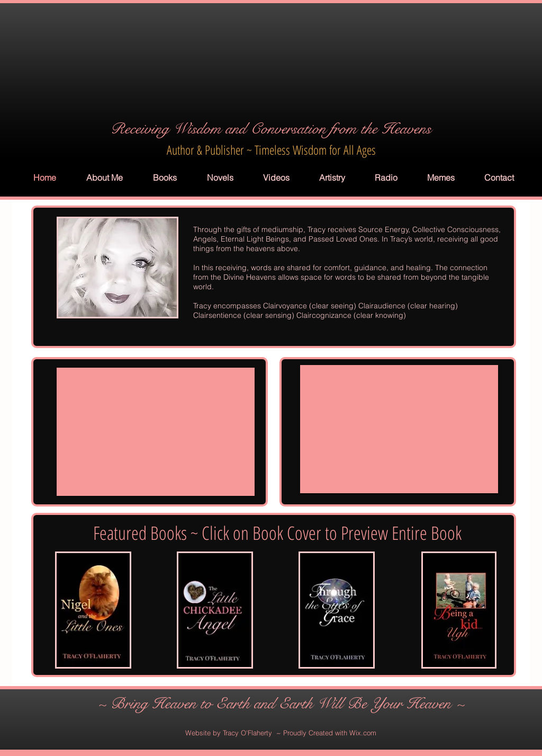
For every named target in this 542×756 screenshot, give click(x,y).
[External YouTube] (156, 432)
